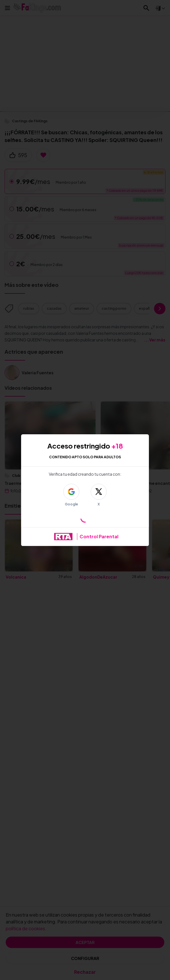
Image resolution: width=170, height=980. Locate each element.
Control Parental (99, 536)
